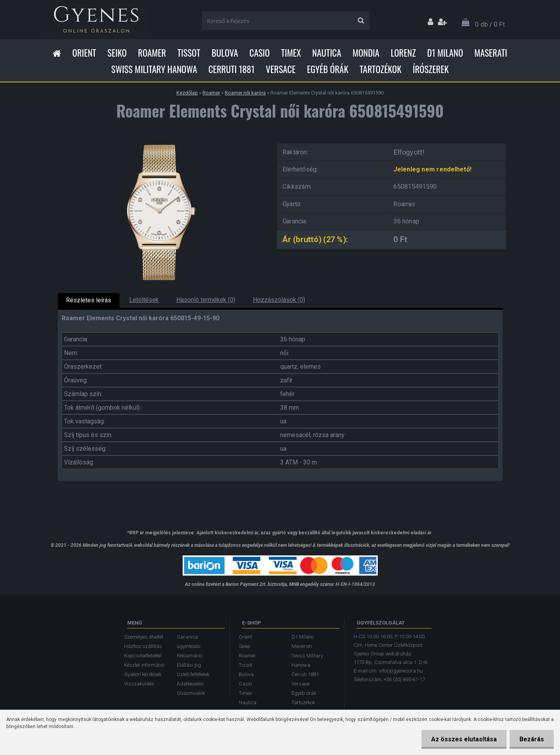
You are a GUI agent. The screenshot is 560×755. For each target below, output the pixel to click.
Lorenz (403, 53)
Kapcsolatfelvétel (143, 656)
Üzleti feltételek (193, 674)
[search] (361, 21)
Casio (260, 53)
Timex (291, 53)
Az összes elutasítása (464, 739)
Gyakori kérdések (143, 674)
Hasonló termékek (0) (206, 300)
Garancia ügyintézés (189, 642)
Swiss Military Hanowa (154, 69)
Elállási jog (189, 665)
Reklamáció (189, 656)
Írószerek (431, 69)
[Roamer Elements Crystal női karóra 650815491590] (161, 141)
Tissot (189, 53)
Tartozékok (381, 69)
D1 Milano (445, 53)
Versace (281, 69)
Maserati (491, 53)
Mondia (366, 53)
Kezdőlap (187, 93)
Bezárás (532, 739)
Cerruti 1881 (231, 69)
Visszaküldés (139, 684)
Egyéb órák (327, 69)
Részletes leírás (89, 300)
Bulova (225, 53)
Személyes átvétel (144, 637)
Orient (84, 53)
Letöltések (144, 300)
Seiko (117, 53)
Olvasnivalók (191, 693)
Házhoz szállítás (143, 646)
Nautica (327, 53)
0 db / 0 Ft (490, 24)
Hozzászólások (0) (279, 300)
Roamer (152, 53)
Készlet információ (144, 665)
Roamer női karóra (245, 93)
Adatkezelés (190, 684)
